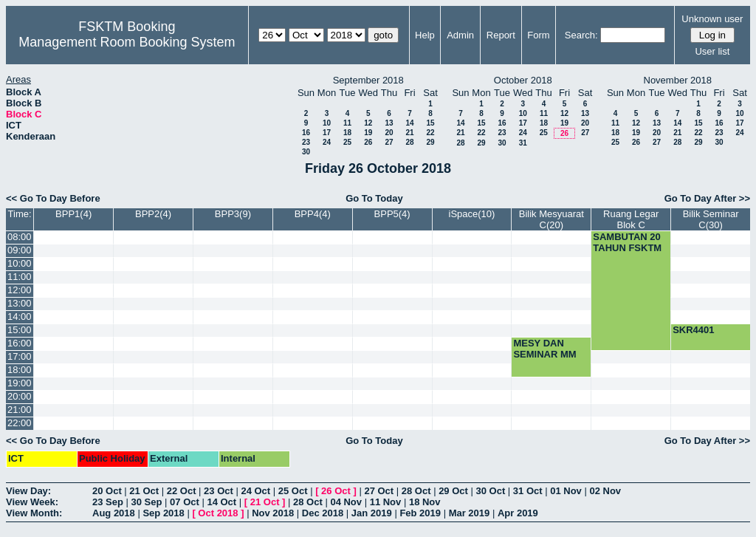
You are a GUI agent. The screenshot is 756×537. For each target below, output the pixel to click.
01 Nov (566, 491)
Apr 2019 (518, 513)
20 (389, 133)
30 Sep (147, 502)
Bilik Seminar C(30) (711, 219)
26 (368, 142)
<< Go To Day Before (53, 198)
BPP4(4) (313, 214)
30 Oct (491, 491)
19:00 (20, 383)
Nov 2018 (273, 513)
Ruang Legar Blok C (631, 219)
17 (327, 133)
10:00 (20, 263)
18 (347, 133)
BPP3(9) (233, 214)
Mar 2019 (470, 513)
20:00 (20, 396)
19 (368, 133)
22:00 (20, 423)
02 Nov (605, 491)
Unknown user (712, 19)
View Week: (32, 502)
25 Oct (293, 491)
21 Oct (144, 491)
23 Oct (219, 491)
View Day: (28, 491)
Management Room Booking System (127, 42)
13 (389, 123)
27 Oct (379, 491)
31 (523, 143)
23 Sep (108, 502)
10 (327, 123)
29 (430, 142)
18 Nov (425, 502)
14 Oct (221, 502)
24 (327, 142)
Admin (460, 35)
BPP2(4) (153, 214)
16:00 (20, 343)
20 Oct (107, 491)
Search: (581, 35)
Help (425, 35)
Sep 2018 (163, 513)
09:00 (20, 250)
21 (409, 133)
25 (347, 142)
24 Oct (255, 491)
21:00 (20, 410)
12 (368, 123)
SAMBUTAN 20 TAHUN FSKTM (627, 242)
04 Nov (346, 502)
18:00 (20, 370)
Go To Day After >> (707, 198)
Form (538, 35)
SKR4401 (693, 330)
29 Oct (453, 491)
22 (430, 133)
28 (409, 142)
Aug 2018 (114, 513)
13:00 (20, 303)
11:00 (20, 277)
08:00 (20, 237)
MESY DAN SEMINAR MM (544, 349)
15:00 (20, 330)
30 (306, 152)
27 (389, 142)
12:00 (20, 290)
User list (712, 51)
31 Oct (528, 491)
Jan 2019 (372, 513)
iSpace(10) (472, 214)
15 (430, 123)
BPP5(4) (392, 214)
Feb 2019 (420, 513)
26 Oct (336, 491)
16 (306, 133)
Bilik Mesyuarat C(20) (551, 219)
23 (306, 142)
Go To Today (374, 198)
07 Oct (185, 502)
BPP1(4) (73, 214)
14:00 (20, 317)
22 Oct (182, 491)
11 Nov (386, 502)
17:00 (20, 356)
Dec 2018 (323, 513)
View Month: (34, 513)
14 (409, 123)
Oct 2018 (218, 513)
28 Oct (416, 491)
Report (501, 35)
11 (347, 123)
